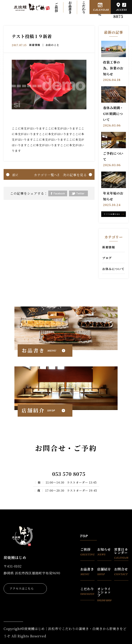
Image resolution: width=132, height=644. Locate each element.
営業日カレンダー (121, 553)
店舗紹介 (104, 571)
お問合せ (121, 571)
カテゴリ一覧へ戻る (49, 175)
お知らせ (104, 551)
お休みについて (113, 269)
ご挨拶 (56, 7)
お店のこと (52, 45)
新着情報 (35, 45)
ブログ (107, 258)
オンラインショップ (104, 593)
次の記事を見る (75, 175)
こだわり (84, 7)
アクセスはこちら (22, 588)
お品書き (70, 7)
